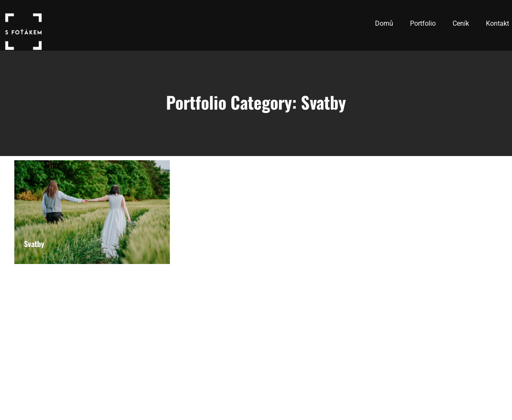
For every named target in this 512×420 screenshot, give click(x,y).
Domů (384, 23)
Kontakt (497, 23)
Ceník (461, 23)
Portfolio (423, 23)
